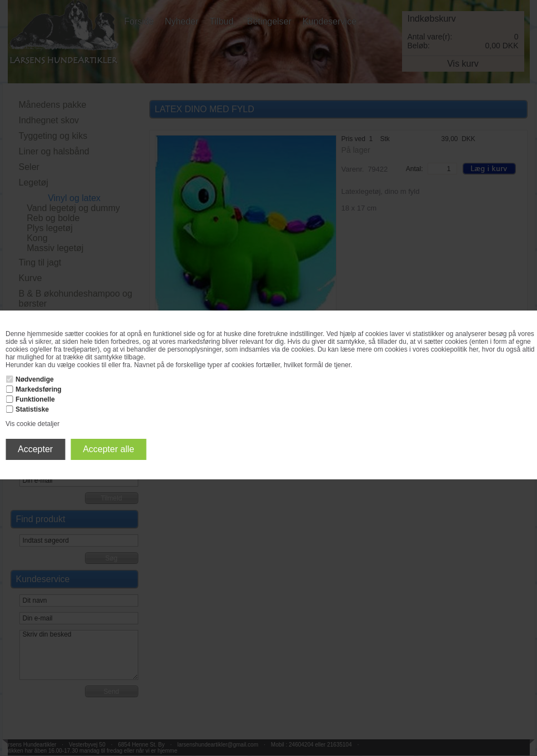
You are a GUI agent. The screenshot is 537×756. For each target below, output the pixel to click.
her (473, 349)
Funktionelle (35, 399)
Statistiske (32, 409)
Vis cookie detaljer (32, 424)
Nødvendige (35, 379)
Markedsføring (39, 389)
